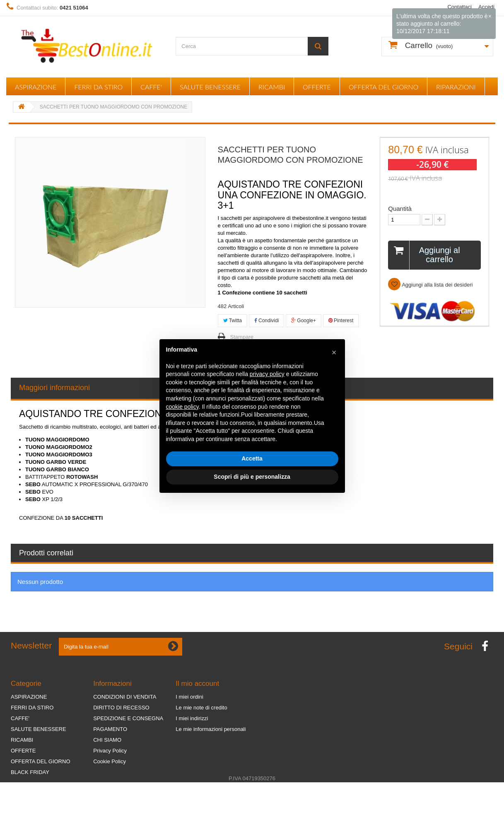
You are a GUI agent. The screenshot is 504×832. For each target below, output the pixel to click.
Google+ (304, 321)
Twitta (233, 321)
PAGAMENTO (110, 729)
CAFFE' (151, 87)
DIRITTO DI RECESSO (121, 708)
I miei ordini (189, 697)
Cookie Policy (110, 761)
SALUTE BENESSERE (210, 87)
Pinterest (341, 321)
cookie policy (182, 407)
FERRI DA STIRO (98, 87)
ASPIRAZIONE (36, 87)
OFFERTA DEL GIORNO (383, 87)
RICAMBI (272, 87)
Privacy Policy (110, 751)
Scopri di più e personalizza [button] (252, 477)
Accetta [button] (252, 458)
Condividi (267, 321)
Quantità (400, 209)
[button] (334, 352)
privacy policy (267, 374)
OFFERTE (317, 87)
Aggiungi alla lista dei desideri (436, 285)
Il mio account (197, 684)
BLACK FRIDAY (30, 772)
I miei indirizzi (192, 718)
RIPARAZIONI (456, 87)
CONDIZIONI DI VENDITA (125, 697)
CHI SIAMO (107, 740)
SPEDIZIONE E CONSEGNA (128, 718)
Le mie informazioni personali (211, 729)
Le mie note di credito (201, 708)
